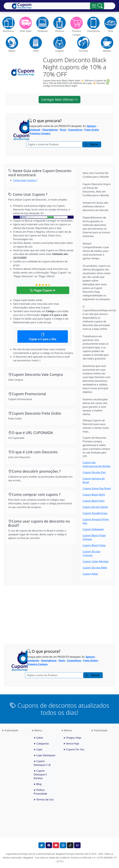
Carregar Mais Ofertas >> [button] (59, 99)
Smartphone (50, 130)
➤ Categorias (41, 744)
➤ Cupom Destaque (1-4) (42, 763)
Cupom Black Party (94, 501)
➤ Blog (38, 784)
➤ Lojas (38, 749)
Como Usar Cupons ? (25, 180)
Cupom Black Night (94, 495)
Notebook (34, 130)
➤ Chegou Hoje (72, 738)
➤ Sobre (38, 738)
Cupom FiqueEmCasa (95, 513)
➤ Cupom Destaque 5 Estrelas (40, 774)
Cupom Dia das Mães (95, 568)
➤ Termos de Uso (44, 800)
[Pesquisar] (54, 144)
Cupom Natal (90, 574)
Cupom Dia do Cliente (95, 507)
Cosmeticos (75, 130)
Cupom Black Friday (94, 545)
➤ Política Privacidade (40, 792)
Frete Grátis (92, 130)
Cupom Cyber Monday (96, 561)
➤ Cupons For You (74, 749)
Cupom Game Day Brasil (97, 488)
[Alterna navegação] (97, 6)
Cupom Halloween (93, 529)
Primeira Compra (40, 133)
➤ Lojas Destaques (44, 755)
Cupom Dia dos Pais (94, 472)
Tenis (63, 130)
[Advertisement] (59, 612)
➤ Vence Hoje (71, 744)
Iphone (91, 126)
